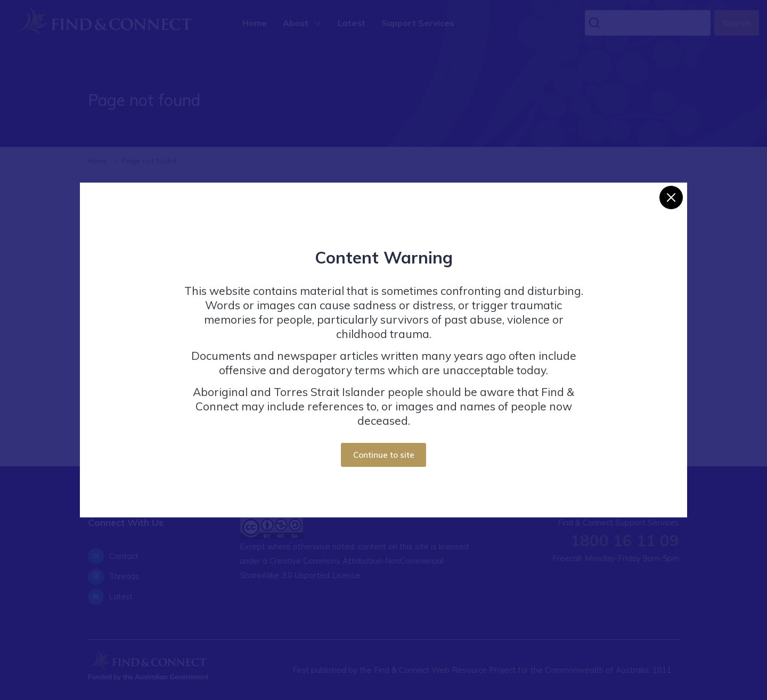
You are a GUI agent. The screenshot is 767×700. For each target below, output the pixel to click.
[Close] (671, 197)
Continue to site (384, 455)
